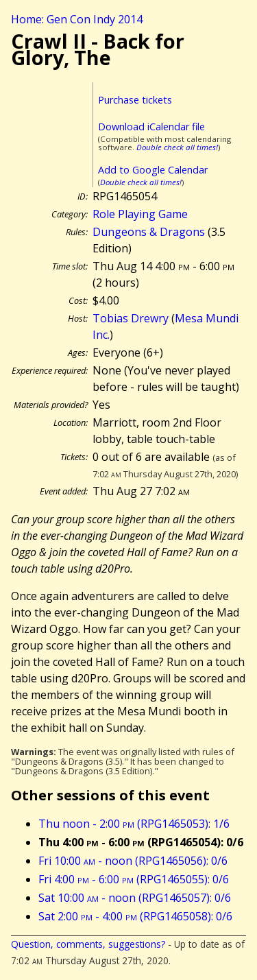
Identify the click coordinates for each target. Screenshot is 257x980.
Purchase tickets (135, 100)
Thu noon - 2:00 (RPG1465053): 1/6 (134, 824)
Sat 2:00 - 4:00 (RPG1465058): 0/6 (135, 916)
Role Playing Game (140, 214)
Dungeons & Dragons (149, 232)
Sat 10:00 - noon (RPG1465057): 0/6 (135, 898)
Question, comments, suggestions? (88, 944)
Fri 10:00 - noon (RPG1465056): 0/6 (133, 861)
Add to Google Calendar (153, 170)
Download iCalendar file (151, 127)
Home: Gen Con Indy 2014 (77, 19)
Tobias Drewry (131, 318)
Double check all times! (177, 147)
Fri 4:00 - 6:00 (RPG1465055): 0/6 (134, 879)
